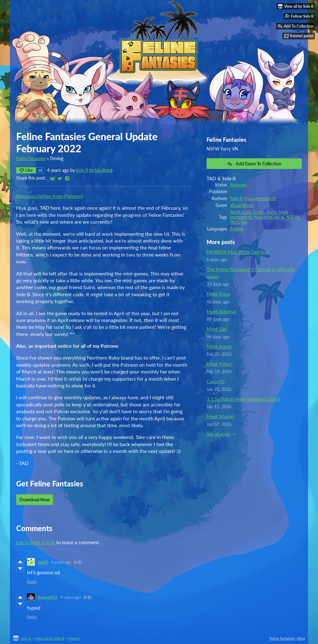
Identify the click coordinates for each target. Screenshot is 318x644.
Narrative (263, 217)
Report (74, 638)
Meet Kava (218, 294)
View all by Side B (50, 638)
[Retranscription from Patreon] (50, 196)
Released (238, 185)
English (237, 229)
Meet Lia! (217, 329)
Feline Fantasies (31, 159)
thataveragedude (260, 199)
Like (26, 170)
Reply (32, 582)
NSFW (293, 217)
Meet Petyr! (219, 364)
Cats (247, 212)
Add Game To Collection (254, 164)
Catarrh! (216, 381)
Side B (82, 170)
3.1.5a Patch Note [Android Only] (243, 399)
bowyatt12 (48, 597)
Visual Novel (242, 205)
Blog (301, 638)
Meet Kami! (219, 346)
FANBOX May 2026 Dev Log (237, 252)
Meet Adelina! (222, 311)
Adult (235, 212)
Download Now (35, 500)
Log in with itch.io (36, 542)
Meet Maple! (220, 416)
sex (244, 222)
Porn (235, 222)
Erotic (259, 212)
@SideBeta (101, 170)
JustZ (43, 562)
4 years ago (61, 562)
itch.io (26, 638)
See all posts (218, 434)
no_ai (279, 217)
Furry (272, 212)
